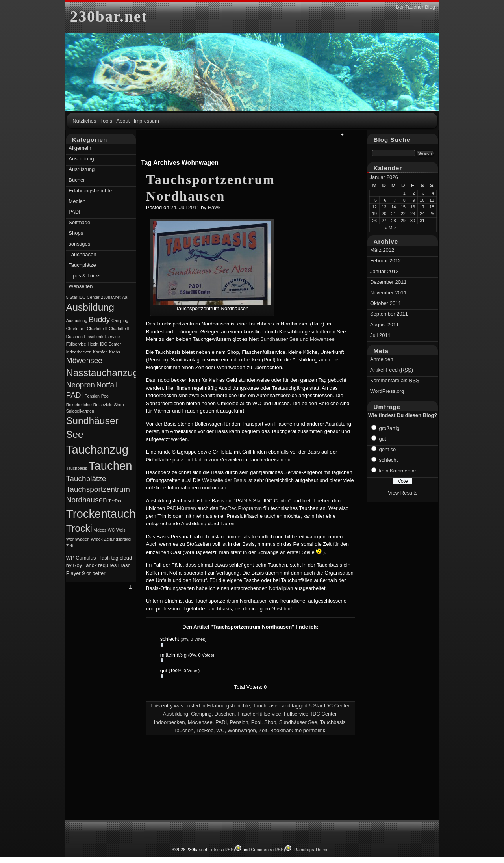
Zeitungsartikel (118, 539)
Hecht (93, 344)
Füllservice (296, 714)
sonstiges (79, 244)
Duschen (225, 714)
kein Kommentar (398, 471)
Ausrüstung (82, 169)
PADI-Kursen (181, 508)
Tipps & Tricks (84, 276)
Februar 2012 (385, 261)
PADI (221, 722)
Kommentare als (395, 380)
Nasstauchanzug (102, 373)
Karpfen (100, 352)
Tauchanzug (97, 449)
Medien (77, 201)
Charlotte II (97, 329)
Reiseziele (103, 405)
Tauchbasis (333, 722)
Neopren (81, 385)
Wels (121, 530)
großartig (389, 428)
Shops (76, 233)
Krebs (115, 352)
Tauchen (184, 730)
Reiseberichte (79, 405)
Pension (239, 722)
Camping (201, 714)
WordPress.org (387, 391)
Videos (100, 530)
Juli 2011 (380, 335)
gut (383, 439)
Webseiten (81, 286)
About (123, 121)
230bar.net (109, 17)
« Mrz (391, 228)
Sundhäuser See (298, 722)
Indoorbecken (170, 722)
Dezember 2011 (388, 282)
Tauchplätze (82, 265)
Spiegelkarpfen (80, 411)
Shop (270, 722)
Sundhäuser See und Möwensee (297, 339)
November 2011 (388, 293)
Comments (268, 850)
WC (220, 730)
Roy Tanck (85, 565)
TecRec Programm (241, 508)
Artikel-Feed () (392, 370)
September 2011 (389, 314)
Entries (222, 850)
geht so (388, 449)
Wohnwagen (242, 730)
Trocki (79, 528)
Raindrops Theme (311, 850)
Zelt (263, 730)
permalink (314, 730)
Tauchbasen (267, 706)
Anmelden (382, 359)
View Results (403, 493)
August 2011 (384, 325)
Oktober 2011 (386, 303)
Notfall (107, 385)
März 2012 (382, 250)
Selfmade (79, 222)
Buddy (99, 319)
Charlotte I (76, 329)
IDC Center (324, 714)
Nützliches (84, 121)
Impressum (146, 121)
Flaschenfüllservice (259, 714)
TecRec (205, 730)
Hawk (214, 207)
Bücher (77, 180)
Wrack (97, 539)
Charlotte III (120, 329)
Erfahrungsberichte (228, 706)
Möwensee (200, 722)
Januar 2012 (384, 271)
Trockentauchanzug (117, 514)
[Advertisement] (252, 149)
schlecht (389, 460)
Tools (106, 121)
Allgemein (80, 148)
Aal (125, 297)
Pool (256, 722)
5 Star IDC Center (329, 706)
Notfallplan (281, 588)
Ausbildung (176, 714)
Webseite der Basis (224, 480)
